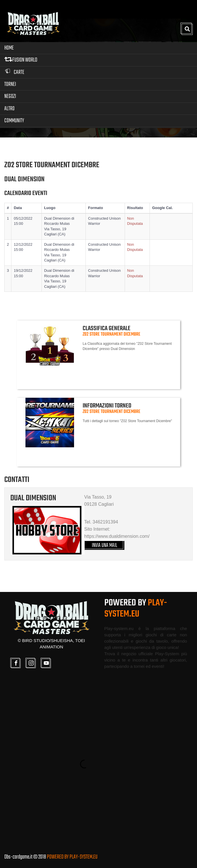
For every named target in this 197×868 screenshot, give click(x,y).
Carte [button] (14, 72)
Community (14, 121)
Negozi (10, 96)
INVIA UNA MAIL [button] (105, 545)
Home (9, 48)
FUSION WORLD (21, 60)
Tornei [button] (10, 84)
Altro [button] (9, 109)
